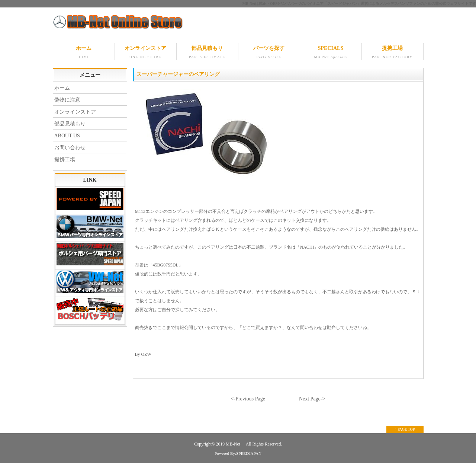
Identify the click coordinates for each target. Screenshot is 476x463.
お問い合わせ (70, 148)
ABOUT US (67, 136)
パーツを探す (269, 53)
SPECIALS (331, 53)
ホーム (84, 53)
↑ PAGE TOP (405, 429)
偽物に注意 (67, 100)
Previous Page (250, 399)
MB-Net (234, 444)
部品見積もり (207, 53)
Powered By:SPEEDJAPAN (238, 453)
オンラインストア (146, 53)
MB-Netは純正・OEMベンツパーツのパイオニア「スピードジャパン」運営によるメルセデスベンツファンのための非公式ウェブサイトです (359, 4)
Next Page (310, 399)
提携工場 (393, 53)
